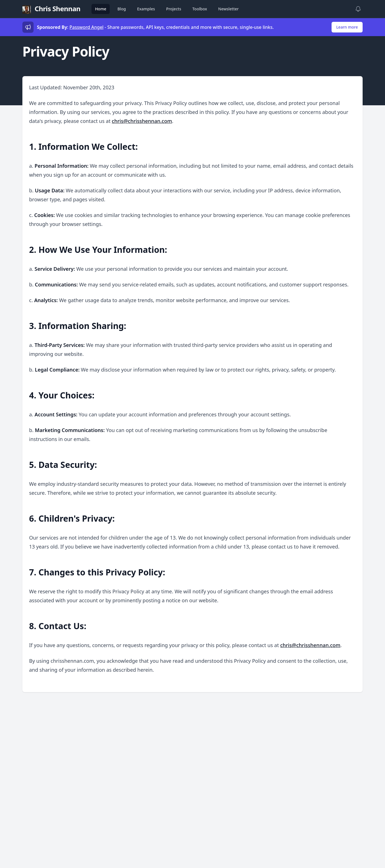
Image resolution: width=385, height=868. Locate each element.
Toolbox (199, 9)
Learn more (347, 27)
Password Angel (86, 27)
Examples (146, 9)
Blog (122, 9)
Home (100, 9)
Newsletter (228, 9)
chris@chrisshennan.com (142, 121)
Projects (174, 9)
